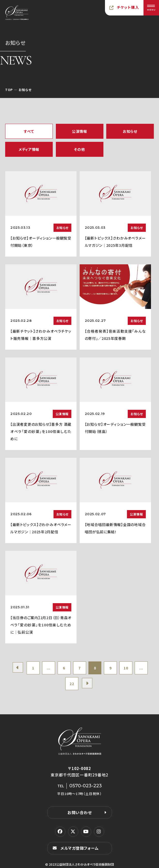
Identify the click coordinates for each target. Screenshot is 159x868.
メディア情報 (29, 149)
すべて (29, 131)
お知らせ (130, 131)
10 (126, 668)
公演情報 (79, 131)
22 (72, 684)
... (49, 668)
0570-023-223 (86, 786)
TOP (9, 90)
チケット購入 (128, 7)
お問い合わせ (80, 812)
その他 (79, 149)
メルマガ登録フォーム (80, 848)
